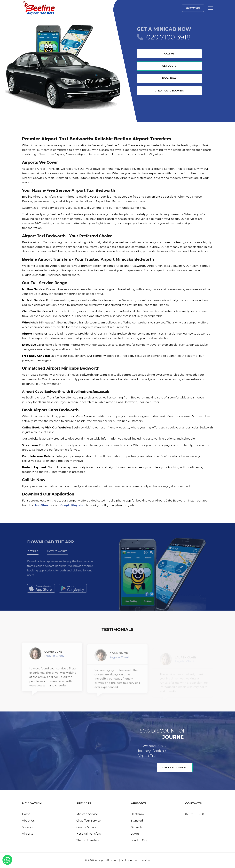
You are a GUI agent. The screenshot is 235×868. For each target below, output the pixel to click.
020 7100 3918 (168, 37)
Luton (135, 834)
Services (28, 827)
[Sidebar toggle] (211, 8)
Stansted (137, 821)
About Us (28, 821)
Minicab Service (87, 814)
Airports (27, 834)
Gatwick (136, 827)
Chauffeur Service (89, 821)
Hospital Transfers (89, 834)
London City (139, 840)
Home (26, 814)
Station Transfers (88, 840)
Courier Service (87, 827)
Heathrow (138, 814)
